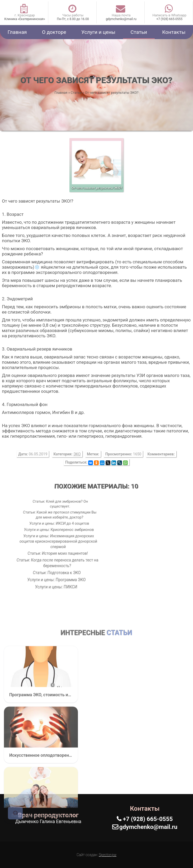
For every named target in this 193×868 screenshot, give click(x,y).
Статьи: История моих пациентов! (60, 551)
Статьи (139, 32)
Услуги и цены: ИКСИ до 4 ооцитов (58, 524)
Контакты (174, 32)
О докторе (54, 32)
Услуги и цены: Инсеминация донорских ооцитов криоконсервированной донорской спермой (60, 541)
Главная (17, 32)
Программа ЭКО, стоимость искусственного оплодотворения (41, 766)
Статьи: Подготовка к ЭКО (62, 566)
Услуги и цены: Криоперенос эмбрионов (59, 530)
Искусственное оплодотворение (41, 826)
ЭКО (77, 454)
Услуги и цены (98, 32)
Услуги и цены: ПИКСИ (63, 576)
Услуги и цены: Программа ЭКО (62, 571)
